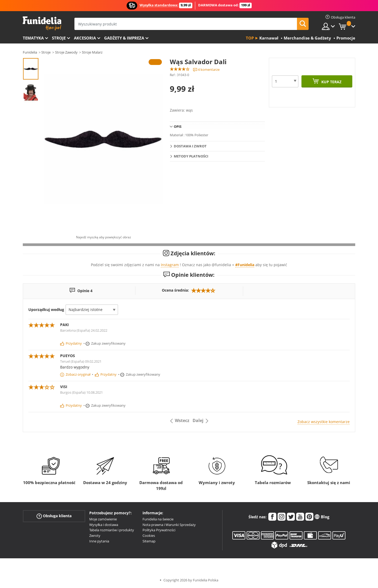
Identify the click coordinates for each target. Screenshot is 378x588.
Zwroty (95, 536)
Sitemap (149, 541)
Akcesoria (85, 38)
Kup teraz (331, 82)
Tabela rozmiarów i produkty (112, 530)
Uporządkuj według (46, 310)
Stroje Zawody (66, 52)
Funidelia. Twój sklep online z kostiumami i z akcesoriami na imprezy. (42, 23)
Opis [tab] (178, 126)
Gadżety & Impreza (124, 38)
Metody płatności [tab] (191, 156)
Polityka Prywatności (159, 530)
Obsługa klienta (54, 516)
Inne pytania (99, 541)
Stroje (59, 38)
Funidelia (30, 52)
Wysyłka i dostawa (104, 525)
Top (250, 38)
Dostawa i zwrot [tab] (190, 146)
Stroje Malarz (92, 52)
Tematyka (33, 38)
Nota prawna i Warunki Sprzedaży (169, 525)
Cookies (149, 536)
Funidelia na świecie (158, 519)
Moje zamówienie (103, 519)
